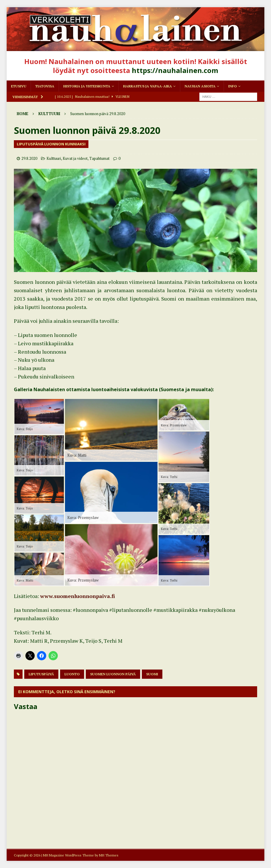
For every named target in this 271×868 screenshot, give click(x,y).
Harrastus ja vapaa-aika (147, 86)
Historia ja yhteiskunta (87, 86)
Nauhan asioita (200, 86)
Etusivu (19, 86)
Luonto (72, 674)
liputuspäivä (41, 674)
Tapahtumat (99, 158)
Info (233, 86)
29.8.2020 (29, 158)
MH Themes (109, 855)
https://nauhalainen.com (175, 70)
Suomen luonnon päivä (113, 674)
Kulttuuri (54, 158)
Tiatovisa (45, 86)
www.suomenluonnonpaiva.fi (78, 596)
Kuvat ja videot (75, 158)
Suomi (152, 674)
